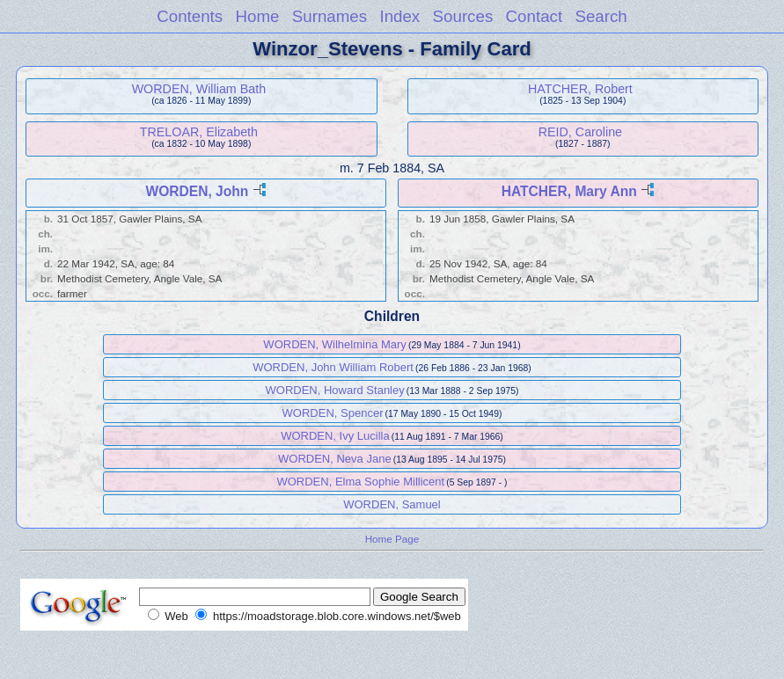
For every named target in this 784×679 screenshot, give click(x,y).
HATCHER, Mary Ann (569, 191)
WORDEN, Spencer (333, 413)
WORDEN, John (197, 191)
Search (601, 16)
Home (257, 16)
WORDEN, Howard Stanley (335, 390)
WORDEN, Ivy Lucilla (335, 436)
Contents (190, 16)
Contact (535, 16)
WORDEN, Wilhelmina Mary (335, 344)
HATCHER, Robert (580, 89)
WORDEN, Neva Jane (335, 459)
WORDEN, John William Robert (333, 367)
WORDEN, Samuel (392, 504)
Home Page (392, 539)
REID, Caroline (580, 132)
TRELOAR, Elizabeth (199, 132)
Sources (463, 16)
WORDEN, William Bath (199, 89)
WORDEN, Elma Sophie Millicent (360, 482)
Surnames (330, 16)
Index (399, 16)
